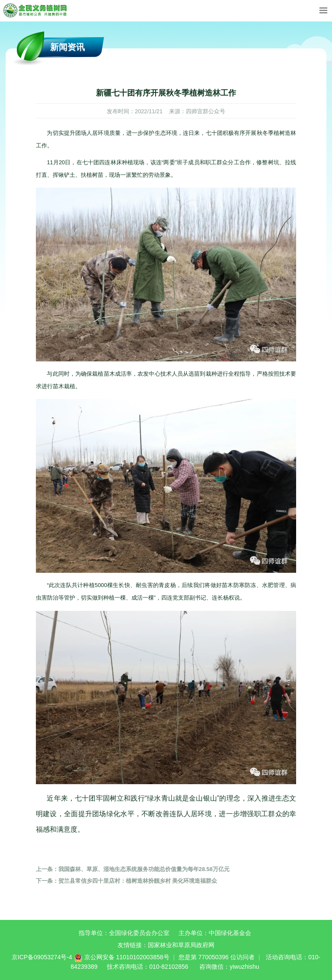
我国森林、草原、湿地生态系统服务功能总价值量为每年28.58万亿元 (133, 869)
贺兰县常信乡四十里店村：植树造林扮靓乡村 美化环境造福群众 (127, 881)
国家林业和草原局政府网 (181, 945)
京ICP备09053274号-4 (42, 957)
